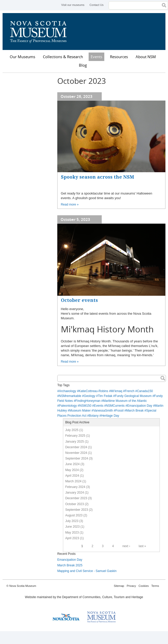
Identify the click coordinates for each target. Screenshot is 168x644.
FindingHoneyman (88, 401)
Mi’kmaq (116, 391)
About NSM (146, 57)
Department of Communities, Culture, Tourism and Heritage (103, 597)
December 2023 (76, 498)
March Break (135, 411)
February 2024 (75, 487)
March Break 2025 (70, 565)
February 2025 (75, 436)
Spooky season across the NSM (97, 177)
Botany (94, 416)
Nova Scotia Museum (41, 32)
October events (79, 300)
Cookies (144, 586)
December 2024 (76, 447)
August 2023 (74, 515)
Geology (90, 396)
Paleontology (68, 406)
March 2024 (73, 481)
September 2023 (77, 510)
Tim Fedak (105, 396)
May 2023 (72, 533)
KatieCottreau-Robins (93, 391)
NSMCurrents (115, 406)
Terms (155, 586)
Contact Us (97, 5)
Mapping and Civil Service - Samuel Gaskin (87, 571)
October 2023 (75, 504)
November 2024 (76, 453)
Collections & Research (63, 57)
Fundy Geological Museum (133, 396)
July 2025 (72, 430)
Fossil (120, 411)
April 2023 (72, 538)
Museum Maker (80, 411)
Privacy (131, 586)
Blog (83, 65)
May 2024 (72, 470)
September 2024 (77, 458)
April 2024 (72, 476)
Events (96, 57)
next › (126, 546)
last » (142, 546)
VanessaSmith (103, 411)
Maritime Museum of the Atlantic (125, 401)
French (130, 391)
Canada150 (145, 391)
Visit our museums (73, 5)
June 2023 (72, 527)
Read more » (70, 205)
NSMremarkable (70, 396)
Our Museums (22, 57)
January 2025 (75, 442)
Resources (119, 57)
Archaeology (68, 391)
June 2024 (72, 464)
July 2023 (72, 521)
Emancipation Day (140, 406)
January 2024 (75, 493)
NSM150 (85, 406)
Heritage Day (110, 416)
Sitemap (119, 586)
